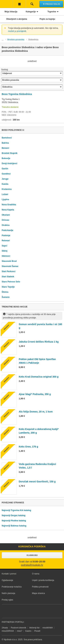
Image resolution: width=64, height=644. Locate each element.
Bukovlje (6, 158)
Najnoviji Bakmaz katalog (14, 526)
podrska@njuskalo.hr (32, 565)
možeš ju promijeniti (17, 31)
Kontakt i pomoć (9, 574)
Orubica (6, 225)
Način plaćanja (8, 593)
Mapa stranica (38, 593)
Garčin (5, 169)
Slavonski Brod (9, 261)
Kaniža (5, 184)
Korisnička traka (19, 4)
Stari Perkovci (9, 271)
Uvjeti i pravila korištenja (43, 580)
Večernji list (34, 628)
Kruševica (7, 189)
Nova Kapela (8, 210)
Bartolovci (7, 138)
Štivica (5, 292)
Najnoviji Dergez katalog (14, 515)
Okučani (6, 215)
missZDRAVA (8, 631)
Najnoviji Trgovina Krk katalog (16, 510)
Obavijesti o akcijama (17, 19)
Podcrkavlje (7, 230)
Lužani (5, 194)
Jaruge (5, 179)
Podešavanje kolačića (12, 587)
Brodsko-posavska (16, 40)
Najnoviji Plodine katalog (14, 521)
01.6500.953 (32, 555)
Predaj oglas (7, 600)
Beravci (5, 148)
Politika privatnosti (40, 587)
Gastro (28, 631)
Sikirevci (6, 256)
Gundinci (6, 174)
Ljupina (5, 199)
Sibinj (5, 251)
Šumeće (6, 297)
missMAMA (48, 628)
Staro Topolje (8, 287)
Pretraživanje (32, 4)
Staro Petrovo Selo (11, 282)
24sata (5, 628)
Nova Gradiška (9, 205)
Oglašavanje (7, 580)
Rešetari (6, 241)
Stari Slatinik (8, 277)
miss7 (20, 631)
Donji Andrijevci (9, 163)
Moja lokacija (11, 12)
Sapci (4, 246)
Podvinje (6, 235)
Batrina (5, 143)
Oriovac (6, 220)
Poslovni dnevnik (18, 628)
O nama (36, 574)
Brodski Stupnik (10, 153)
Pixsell (37, 631)
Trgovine (52, 12)
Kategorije (31, 12)
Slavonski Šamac (10, 266)
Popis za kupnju (47, 19)
